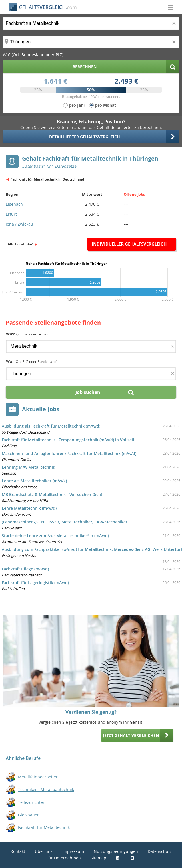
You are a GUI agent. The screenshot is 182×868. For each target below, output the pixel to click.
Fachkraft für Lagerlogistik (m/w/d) (35, 583)
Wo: (32, 361)
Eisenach (14, 204)
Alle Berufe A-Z (20, 244)
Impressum (73, 851)
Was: (27, 334)
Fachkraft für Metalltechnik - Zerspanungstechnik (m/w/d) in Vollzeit (68, 440)
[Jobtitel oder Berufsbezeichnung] (91, 24)
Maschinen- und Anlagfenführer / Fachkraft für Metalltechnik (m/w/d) (69, 453)
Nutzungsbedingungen (116, 851)
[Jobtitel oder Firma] (91, 346)
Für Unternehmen (64, 858)
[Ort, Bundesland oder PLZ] (91, 42)
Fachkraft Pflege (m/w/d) (25, 569)
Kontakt (18, 851)
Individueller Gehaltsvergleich (129, 244)
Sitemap (98, 858)
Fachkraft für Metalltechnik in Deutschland (47, 179)
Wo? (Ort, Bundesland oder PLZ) (33, 55)
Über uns (44, 851)
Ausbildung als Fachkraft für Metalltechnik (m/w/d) (51, 426)
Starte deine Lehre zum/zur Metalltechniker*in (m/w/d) (55, 536)
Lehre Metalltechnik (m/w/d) (29, 508)
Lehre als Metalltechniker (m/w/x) (34, 481)
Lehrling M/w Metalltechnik (28, 467)
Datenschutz (160, 851)
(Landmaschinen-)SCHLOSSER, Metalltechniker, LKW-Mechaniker (65, 522)
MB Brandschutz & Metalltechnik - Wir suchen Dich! (52, 494)
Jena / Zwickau (19, 224)
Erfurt (11, 214)
